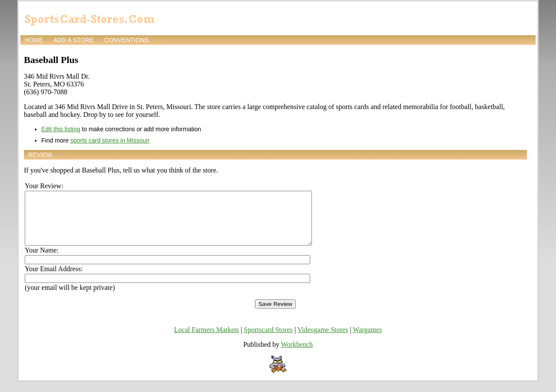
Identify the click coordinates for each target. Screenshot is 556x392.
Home (34, 40)
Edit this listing (61, 129)
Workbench (297, 355)
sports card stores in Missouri (110, 140)
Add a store (74, 40)
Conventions (127, 40)
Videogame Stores (323, 340)
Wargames (367, 340)
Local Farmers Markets (207, 340)
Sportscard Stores (268, 340)
